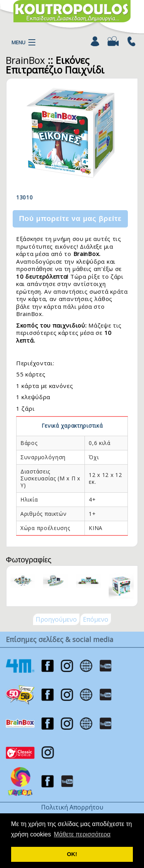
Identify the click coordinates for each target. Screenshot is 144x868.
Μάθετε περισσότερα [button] (82, 834)
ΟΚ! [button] (72, 854)
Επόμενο (96, 619)
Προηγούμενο (56, 619)
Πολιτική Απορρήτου (72, 807)
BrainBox (25, 60)
